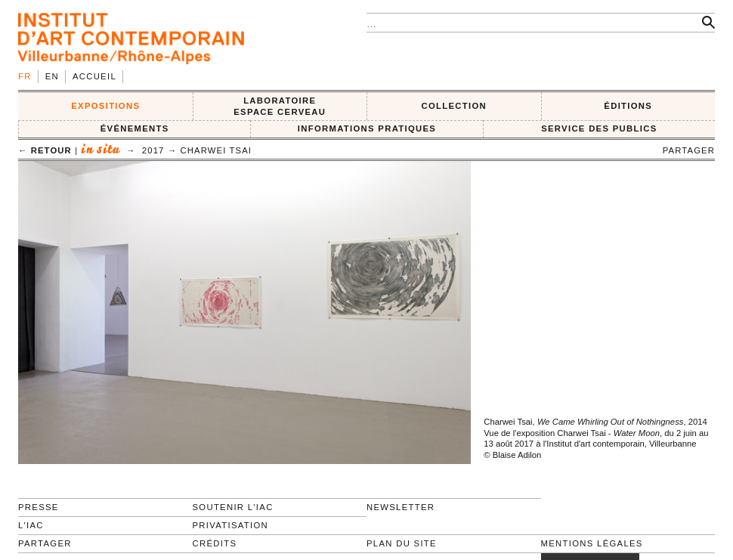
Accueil (94, 76)
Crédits (215, 543)
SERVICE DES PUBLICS (599, 128)
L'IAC (31, 525)
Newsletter (401, 507)
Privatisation (231, 525)
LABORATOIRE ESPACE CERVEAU (280, 106)
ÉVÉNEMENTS (135, 128)
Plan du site (402, 543)
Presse (39, 507)
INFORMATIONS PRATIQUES (367, 128)
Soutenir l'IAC (233, 507)
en (52, 76)
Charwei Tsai (216, 150)
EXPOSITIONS (105, 106)
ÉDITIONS (628, 106)
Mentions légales (592, 543)
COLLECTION (455, 106)
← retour (45, 150)
